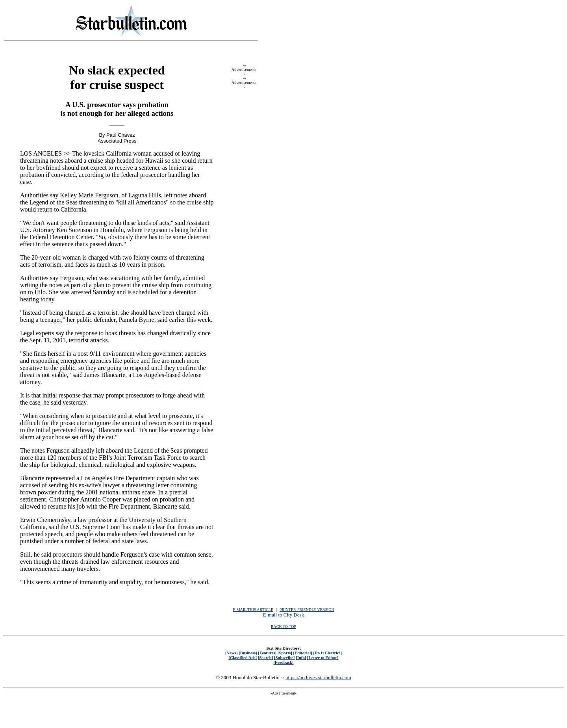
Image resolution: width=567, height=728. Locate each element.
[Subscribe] (284, 657)
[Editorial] (302, 653)
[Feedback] (283, 662)
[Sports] (285, 653)
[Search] (266, 657)
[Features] (267, 653)
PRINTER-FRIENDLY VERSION (307, 610)
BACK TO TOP (283, 627)
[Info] (301, 657)
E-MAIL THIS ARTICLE (253, 610)
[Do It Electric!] (327, 653)
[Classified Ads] (243, 657)
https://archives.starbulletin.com (318, 677)
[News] (232, 653)
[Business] (248, 653)
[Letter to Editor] (323, 657)
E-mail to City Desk (283, 615)
